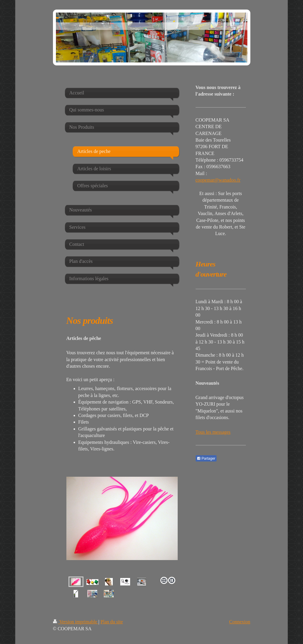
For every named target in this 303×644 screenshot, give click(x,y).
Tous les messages (213, 432)
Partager (206, 459)
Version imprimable (76, 622)
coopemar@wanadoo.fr (218, 180)
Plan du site (112, 622)
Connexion (240, 622)
